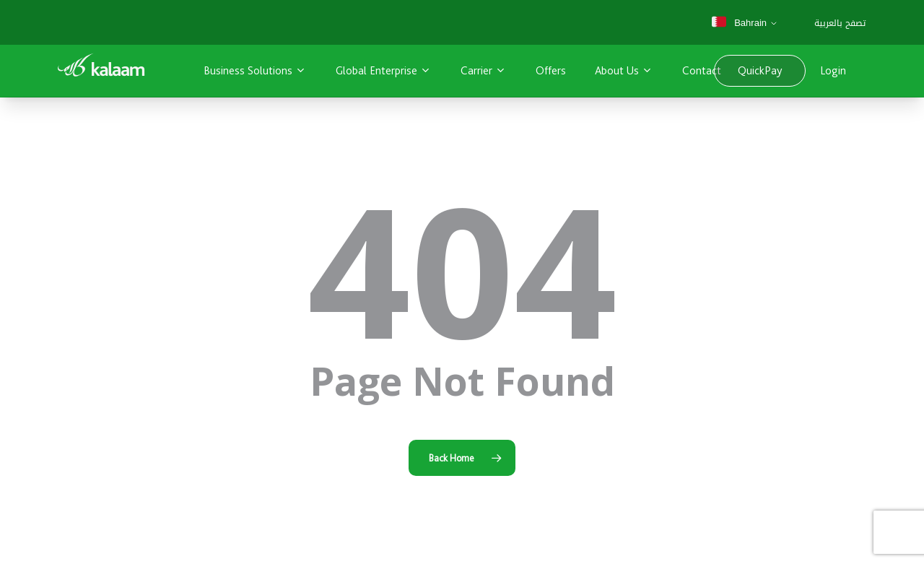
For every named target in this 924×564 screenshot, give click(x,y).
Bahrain (738, 23)
